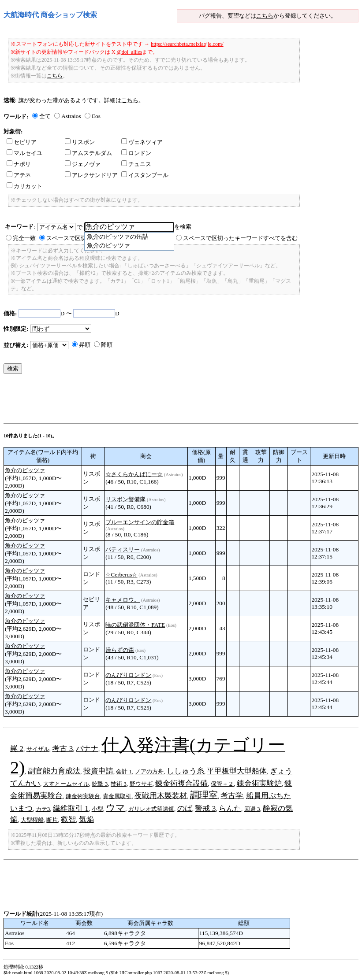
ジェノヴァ (83, 164)
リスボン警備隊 (125, 499)
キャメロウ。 (123, 600)
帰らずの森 (120, 650)
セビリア (22, 142)
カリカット (24, 186)
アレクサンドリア (91, 175)
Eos (96, 116)
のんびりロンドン (128, 675)
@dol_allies (130, 52)
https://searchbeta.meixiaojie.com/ (187, 44)
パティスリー (123, 549)
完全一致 (24, 238)
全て (45, 116)
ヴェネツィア (142, 142)
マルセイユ (24, 153)
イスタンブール (145, 175)
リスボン (80, 142)
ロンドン (136, 153)
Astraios (71, 116)
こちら (265, 16)
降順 (107, 345)
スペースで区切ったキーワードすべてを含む (240, 238)
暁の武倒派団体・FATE (135, 625)
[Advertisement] (164, 401)
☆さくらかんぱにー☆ (134, 474)
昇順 (85, 345)
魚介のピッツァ (25, 470)
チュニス (136, 164)
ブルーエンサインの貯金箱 (140, 522)
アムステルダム (88, 153)
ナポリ (19, 164)
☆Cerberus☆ (121, 575)
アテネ (19, 175)
